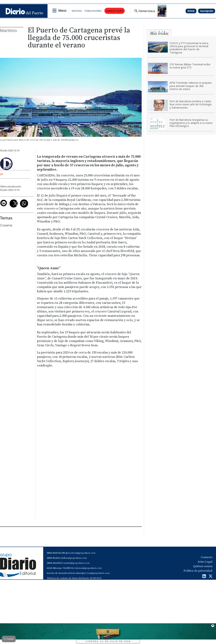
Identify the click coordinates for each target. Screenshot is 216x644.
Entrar (191, 11)
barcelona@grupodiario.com (81, 553)
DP (2, 174)
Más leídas (159, 33)
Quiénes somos (203, 566)
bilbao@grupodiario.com (74, 558)
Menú (62, 11)
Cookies (9, 639)
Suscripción (207, 11)
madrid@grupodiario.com (77, 563)
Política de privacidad (198, 571)
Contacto (207, 557)
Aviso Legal (205, 562)
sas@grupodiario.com (99, 573)
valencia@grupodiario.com (88, 568)
